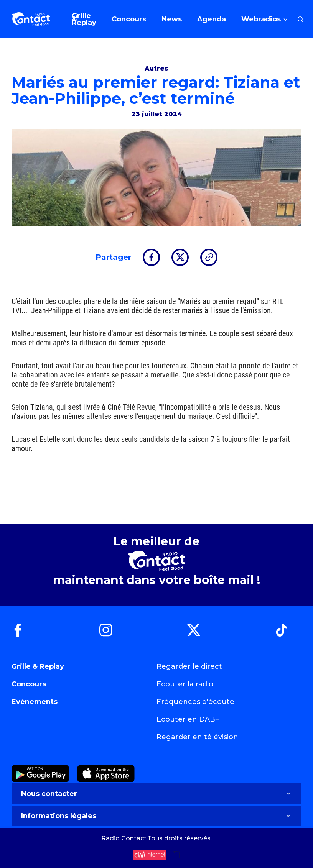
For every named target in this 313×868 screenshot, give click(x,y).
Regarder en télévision (197, 737)
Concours (29, 684)
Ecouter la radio (185, 684)
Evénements (35, 702)
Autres (156, 68)
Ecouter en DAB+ (188, 719)
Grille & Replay (38, 666)
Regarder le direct (189, 666)
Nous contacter (156, 794)
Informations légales (156, 816)
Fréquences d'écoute (195, 702)
